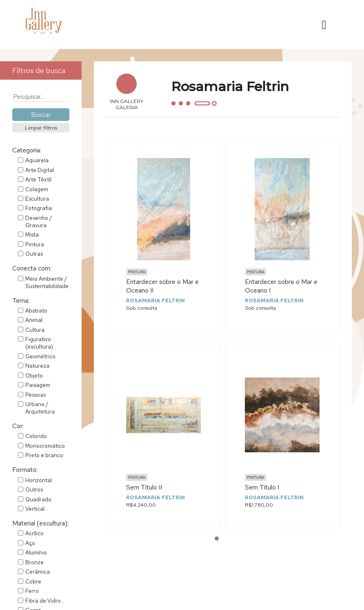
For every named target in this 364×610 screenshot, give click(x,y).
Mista (32, 235)
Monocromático (45, 446)
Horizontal (39, 480)
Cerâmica (38, 572)
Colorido (36, 436)
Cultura (35, 330)
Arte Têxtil (38, 179)
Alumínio (36, 552)
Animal (34, 320)
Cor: (18, 426)
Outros (34, 489)
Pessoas (36, 395)
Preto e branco (44, 455)
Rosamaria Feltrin (155, 301)
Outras (34, 254)
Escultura (37, 199)
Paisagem (38, 385)
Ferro (32, 591)
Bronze (34, 562)
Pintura (35, 244)
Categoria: (27, 150)
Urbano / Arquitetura (40, 408)
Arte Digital (40, 170)
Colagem (37, 189)
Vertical (35, 509)
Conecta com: (32, 268)
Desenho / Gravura (39, 221)
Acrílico (34, 533)
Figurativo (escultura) (39, 343)
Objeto (34, 375)
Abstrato (36, 311)
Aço (30, 543)
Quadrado (38, 499)
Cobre (33, 581)
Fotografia (39, 208)
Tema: (21, 301)
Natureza (37, 366)
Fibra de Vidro (43, 601)
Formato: (25, 470)
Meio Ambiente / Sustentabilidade (47, 282)
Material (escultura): (40, 523)
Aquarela (37, 160)
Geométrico (40, 356)
